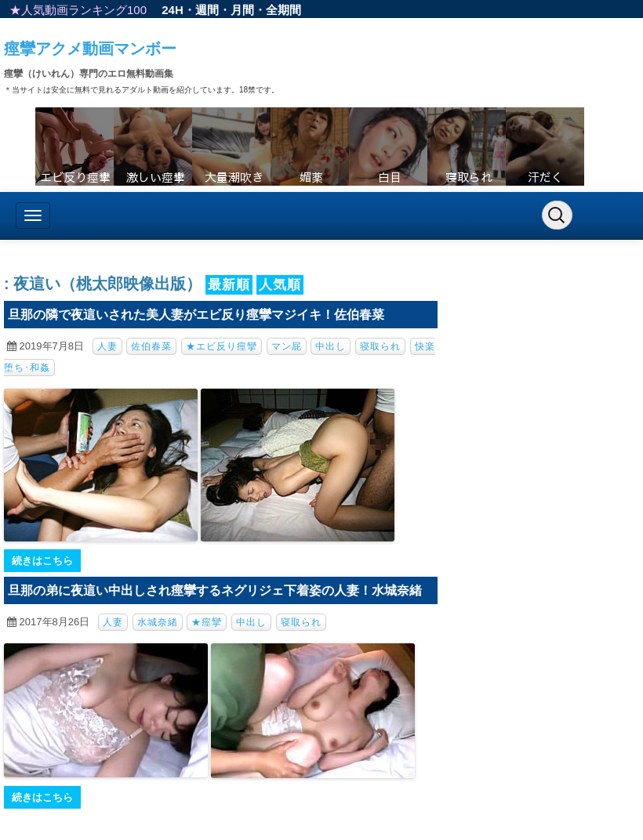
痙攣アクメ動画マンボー (90, 49)
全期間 (283, 10)
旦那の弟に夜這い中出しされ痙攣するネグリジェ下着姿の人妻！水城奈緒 (215, 590)
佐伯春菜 (151, 346)
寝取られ (380, 346)
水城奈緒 (158, 622)
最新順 (229, 285)
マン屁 (287, 346)
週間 (207, 10)
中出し (331, 346)
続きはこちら (42, 561)
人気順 (280, 285)
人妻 (107, 346)
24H (173, 10)
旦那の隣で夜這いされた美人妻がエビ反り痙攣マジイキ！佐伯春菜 (196, 315)
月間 (242, 10)
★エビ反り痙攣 (222, 346)
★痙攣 (207, 622)
